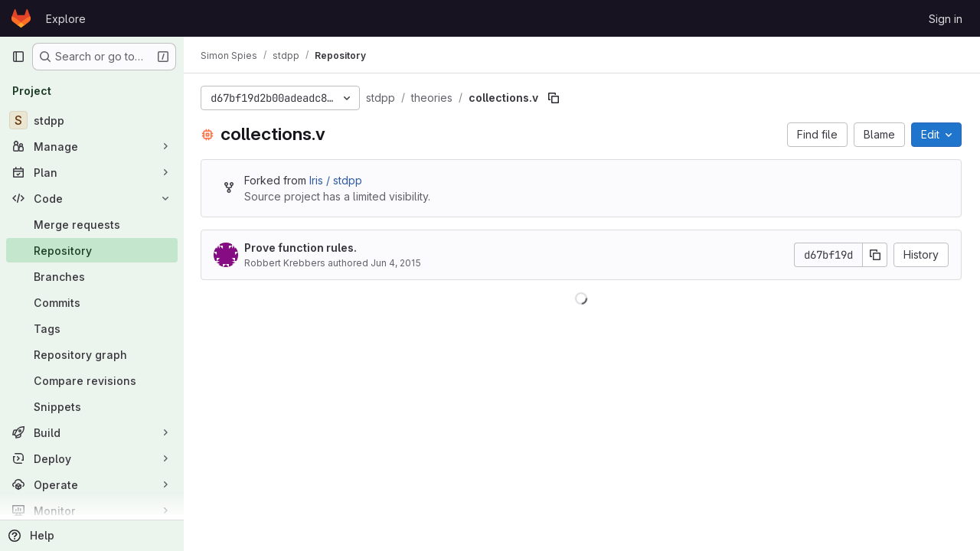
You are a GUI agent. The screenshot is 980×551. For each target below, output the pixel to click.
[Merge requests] (92, 224)
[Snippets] (92, 406)
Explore (66, 19)
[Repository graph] (92, 354)
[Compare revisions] (92, 380)
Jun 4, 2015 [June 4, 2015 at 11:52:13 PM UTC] (397, 263)
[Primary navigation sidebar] (18, 57)
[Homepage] (21, 18)
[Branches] (92, 276)
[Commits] (92, 302)
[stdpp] (92, 120)
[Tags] (92, 328)
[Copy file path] (555, 98)
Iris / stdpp (337, 180)
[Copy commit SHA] (875, 255)
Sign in (946, 19)
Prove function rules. (302, 248)
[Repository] (92, 250)
